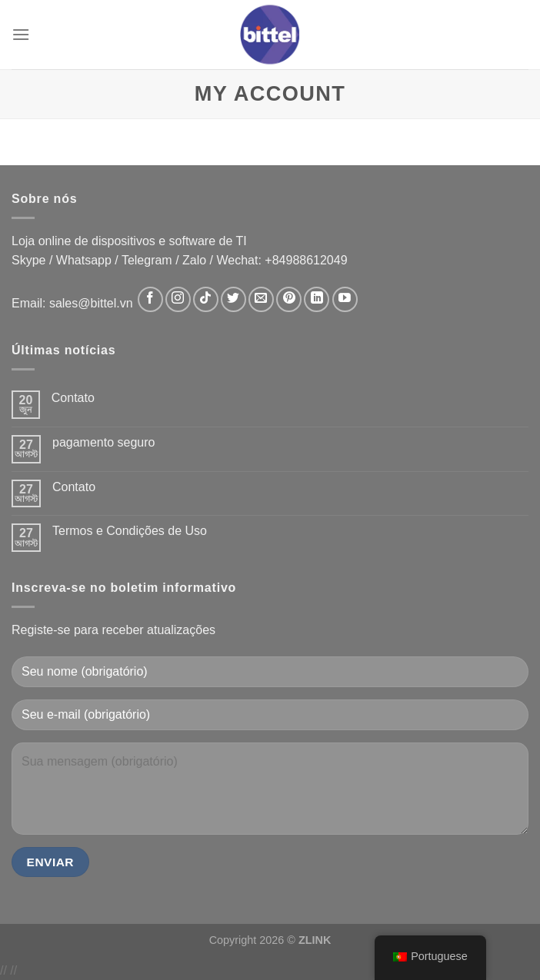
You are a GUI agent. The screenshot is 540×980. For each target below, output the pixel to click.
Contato (73, 398)
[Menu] (21, 34)
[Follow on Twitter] (233, 299)
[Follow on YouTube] (345, 299)
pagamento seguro (103, 442)
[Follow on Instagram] (178, 299)
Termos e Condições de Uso (130, 531)
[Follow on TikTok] (206, 299)
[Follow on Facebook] (150, 299)
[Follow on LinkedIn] (317, 299)
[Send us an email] (261, 299)
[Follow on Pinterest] (289, 299)
